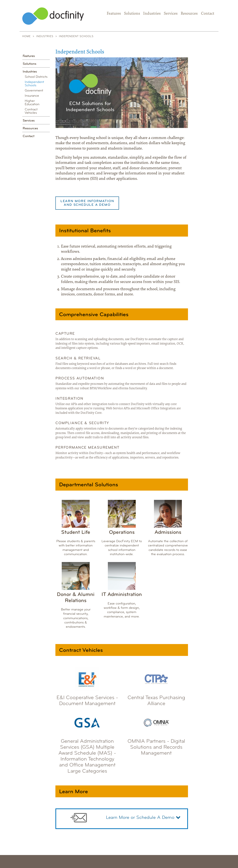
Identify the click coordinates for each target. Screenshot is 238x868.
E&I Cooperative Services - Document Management (87, 686)
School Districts (36, 77)
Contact (208, 14)
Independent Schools (34, 84)
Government (34, 91)
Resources (189, 14)
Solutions (132, 14)
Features (114, 14)
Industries (152, 14)
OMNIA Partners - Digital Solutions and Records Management (156, 732)
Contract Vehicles (31, 111)
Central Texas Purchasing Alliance (156, 686)
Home (26, 36)
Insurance (32, 96)
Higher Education (32, 103)
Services (171, 14)
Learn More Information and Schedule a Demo (87, 203)
